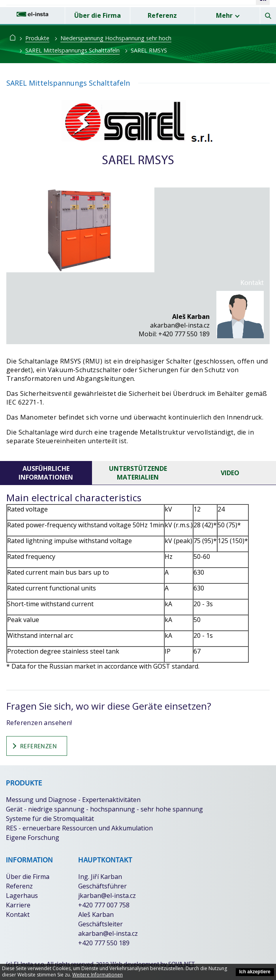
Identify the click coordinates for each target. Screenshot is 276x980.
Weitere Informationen (98, 975)
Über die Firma (98, 15)
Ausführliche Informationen (46, 473)
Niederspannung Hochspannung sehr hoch (116, 38)
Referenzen (34, 746)
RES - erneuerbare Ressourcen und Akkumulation (79, 828)
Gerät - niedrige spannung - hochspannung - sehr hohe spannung (104, 809)
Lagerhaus (22, 896)
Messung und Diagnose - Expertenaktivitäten (73, 800)
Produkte (37, 38)
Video (230, 473)
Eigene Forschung (33, 838)
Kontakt (18, 914)
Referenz (162, 15)
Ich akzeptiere (255, 972)
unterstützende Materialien (138, 473)
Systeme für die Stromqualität (50, 819)
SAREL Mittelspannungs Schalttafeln (72, 50)
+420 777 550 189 (184, 334)
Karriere (18, 905)
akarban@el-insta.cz (180, 325)
